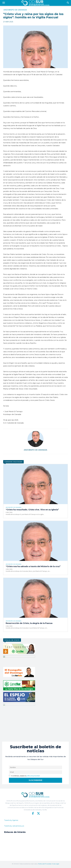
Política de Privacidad (45, 864)
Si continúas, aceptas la (24, 776)
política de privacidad (33, 776)
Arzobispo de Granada (15, 10)
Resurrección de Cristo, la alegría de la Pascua (29, 623)
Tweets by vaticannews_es (14, 826)
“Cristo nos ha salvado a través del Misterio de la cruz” (33, 566)
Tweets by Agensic (11, 820)
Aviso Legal (56, 864)
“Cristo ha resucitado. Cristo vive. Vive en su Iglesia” (32, 510)
